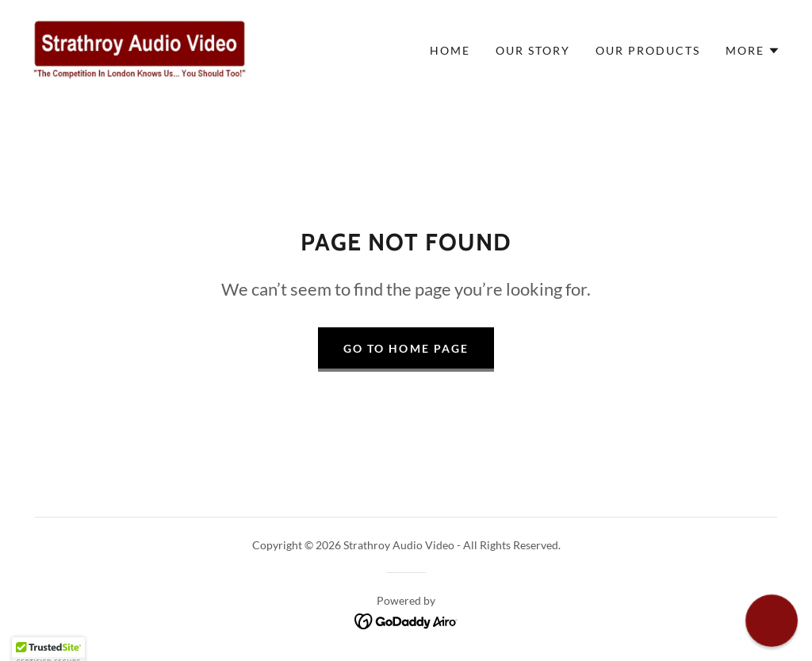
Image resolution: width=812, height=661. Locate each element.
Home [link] (450, 50)
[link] (140, 49)
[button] (753, 51)
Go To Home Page (406, 348)
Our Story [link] (533, 50)
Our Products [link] (648, 50)
